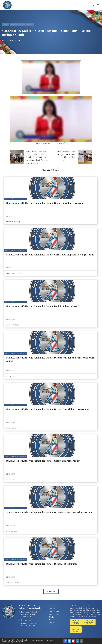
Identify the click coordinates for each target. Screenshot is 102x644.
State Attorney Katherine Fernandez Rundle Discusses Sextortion (42, 564)
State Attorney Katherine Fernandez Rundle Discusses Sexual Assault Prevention (50, 512)
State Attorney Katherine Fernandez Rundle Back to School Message (43, 306)
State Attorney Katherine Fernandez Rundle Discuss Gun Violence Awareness (48, 409)
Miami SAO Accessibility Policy (89, 622)
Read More (11, 216)
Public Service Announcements (22, 25)
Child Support (54, 611)
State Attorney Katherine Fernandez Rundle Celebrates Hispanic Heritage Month (50, 255)
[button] (51, 143)
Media (51, 617)
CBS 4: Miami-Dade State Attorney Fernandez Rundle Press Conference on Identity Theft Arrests (37, 156)
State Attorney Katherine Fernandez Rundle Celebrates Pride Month (43, 461)
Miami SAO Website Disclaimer (76, 622)
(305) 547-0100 (26, 620)
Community (54, 614)
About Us (52, 606)
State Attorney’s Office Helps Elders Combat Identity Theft (66, 154)
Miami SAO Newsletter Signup (76, 629)
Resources (53, 620)
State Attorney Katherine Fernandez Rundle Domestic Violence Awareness (46, 203)
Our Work (53, 609)
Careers (52, 623)
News (5, 25)
